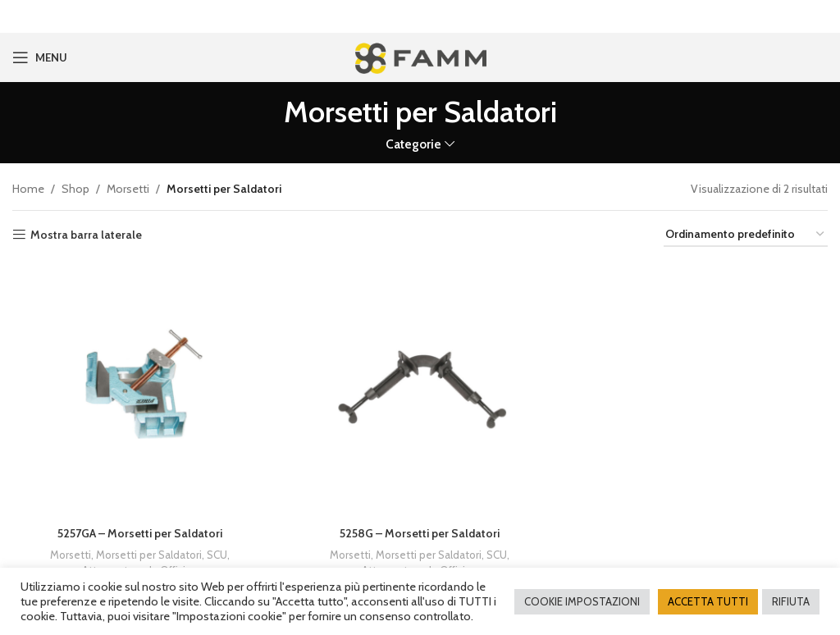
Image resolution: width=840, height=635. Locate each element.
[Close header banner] (819, 16)
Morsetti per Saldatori (149, 553)
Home (28, 187)
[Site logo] (420, 54)
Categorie (413, 142)
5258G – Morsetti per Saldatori (420, 532)
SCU (217, 553)
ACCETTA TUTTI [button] (708, 601)
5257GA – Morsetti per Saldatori (140, 532)
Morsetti (128, 187)
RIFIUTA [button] (791, 601)
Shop (75, 187)
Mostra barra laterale (86, 233)
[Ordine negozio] (746, 233)
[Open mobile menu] (40, 56)
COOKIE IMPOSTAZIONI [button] (582, 601)
